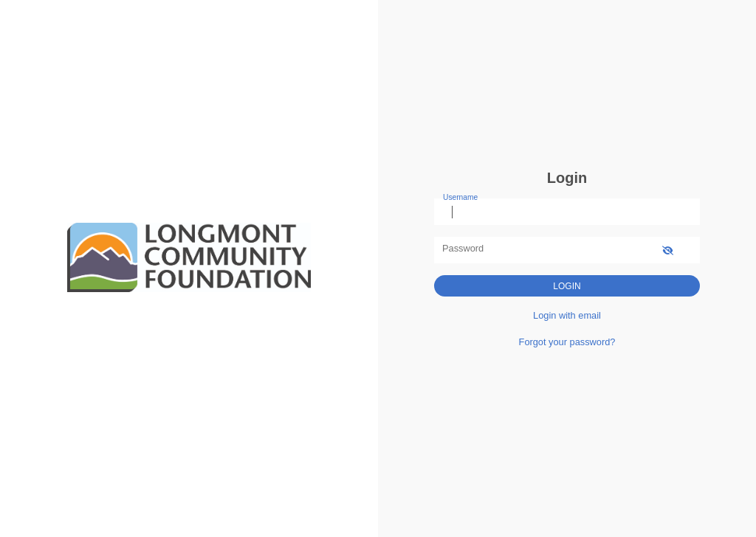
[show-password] (668, 250)
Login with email (567, 315)
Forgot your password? (567, 342)
